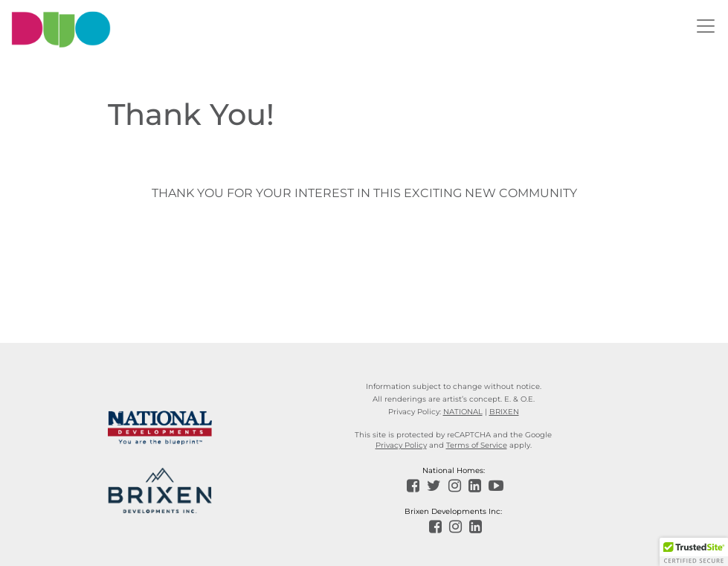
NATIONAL (463, 412)
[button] (694, 552)
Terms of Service (477, 445)
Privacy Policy (401, 445)
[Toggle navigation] (706, 26)
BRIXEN (504, 412)
